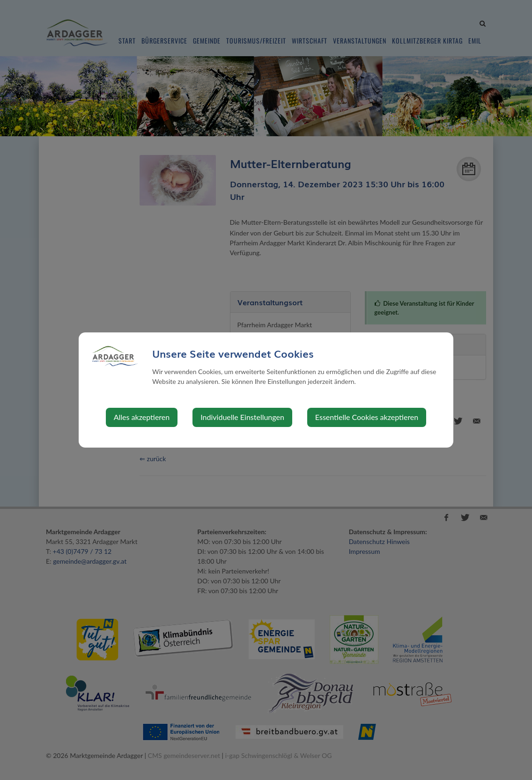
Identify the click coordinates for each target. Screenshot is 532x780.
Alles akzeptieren (142, 417)
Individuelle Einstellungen (242, 417)
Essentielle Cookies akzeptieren (367, 417)
